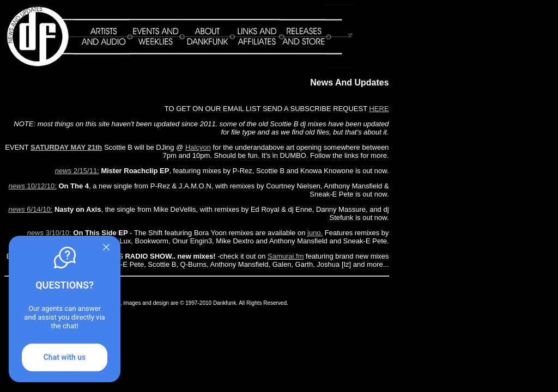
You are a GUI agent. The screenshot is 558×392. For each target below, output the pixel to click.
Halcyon (198, 147)
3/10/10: (49, 233)
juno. (315, 233)
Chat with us (65, 357)
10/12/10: (33, 186)
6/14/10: (30, 209)
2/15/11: (77, 171)
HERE (379, 109)
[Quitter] (106, 247)
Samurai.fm (286, 256)
